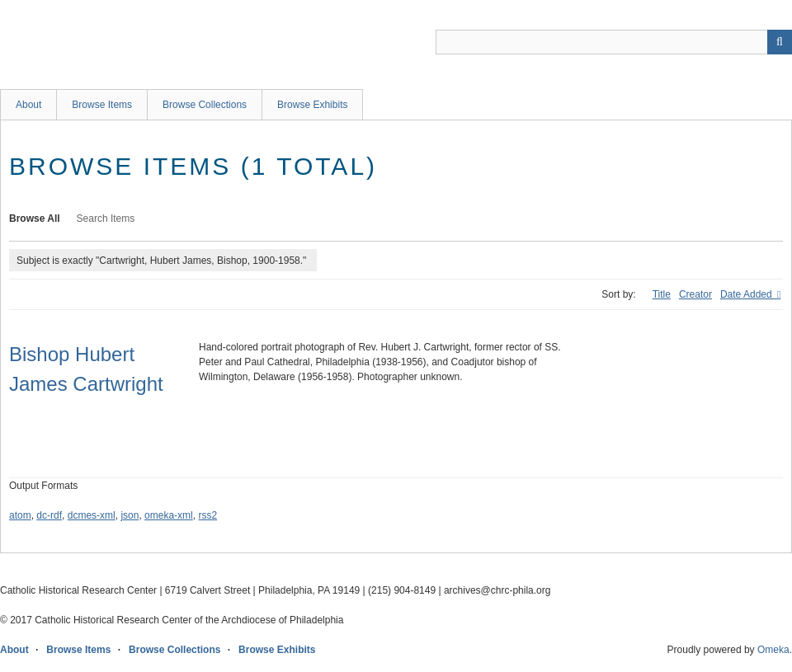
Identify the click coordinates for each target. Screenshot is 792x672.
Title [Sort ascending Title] (662, 294)
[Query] (614, 42)
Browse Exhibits (312, 105)
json (130, 515)
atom (20, 515)
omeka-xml (169, 515)
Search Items (106, 219)
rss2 (207, 515)
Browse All (35, 219)
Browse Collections (205, 105)
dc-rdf (49, 515)
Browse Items (102, 105)
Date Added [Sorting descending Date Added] (747, 294)
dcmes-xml (92, 515)
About (28, 105)
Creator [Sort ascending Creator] (695, 294)
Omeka (773, 650)
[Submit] (780, 42)
